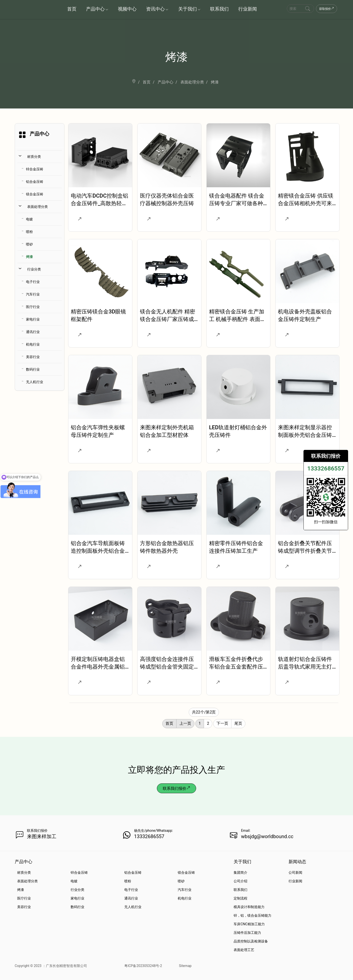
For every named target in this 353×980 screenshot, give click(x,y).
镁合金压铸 (35, 194)
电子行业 (33, 282)
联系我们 (240, 890)
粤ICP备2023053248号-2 (143, 966)
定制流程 (240, 898)
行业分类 (34, 269)
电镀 (29, 219)
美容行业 (33, 357)
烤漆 (29, 257)
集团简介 (240, 873)
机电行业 (33, 344)
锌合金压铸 (35, 169)
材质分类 (34, 157)
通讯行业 (33, 332)
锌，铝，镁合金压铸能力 (252, 915)
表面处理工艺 (244, 950)
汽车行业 (33, 294)
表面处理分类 (38, 207)
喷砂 (29, 244)
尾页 (238, 723)
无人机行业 (35, 382)
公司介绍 (240, 881)
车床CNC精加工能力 (249, 924)
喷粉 (29, 232)
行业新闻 (295, 881)
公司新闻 (295, 873)
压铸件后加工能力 (247, 933)
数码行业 (33, 369)
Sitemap (185, 966)
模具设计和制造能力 (249, 907)
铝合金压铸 (35, 182)
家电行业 (33, 319)
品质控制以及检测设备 (251, 941)
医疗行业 (33, 307)
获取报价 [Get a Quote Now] (327, 9)
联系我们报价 (176, 788)
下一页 (222, 723)
